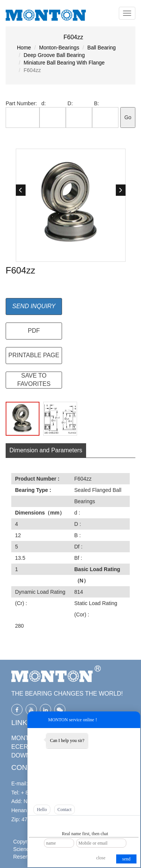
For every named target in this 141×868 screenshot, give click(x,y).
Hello (42, 810)
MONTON (25, 738)
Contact (64, 810)
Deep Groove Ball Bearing (54, 55)
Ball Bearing (102, 48)
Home (24, 48)
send (126, 859)
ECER (20, 747)
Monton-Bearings (59, 48)
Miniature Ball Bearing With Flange (64, 63)
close (101, 858)
